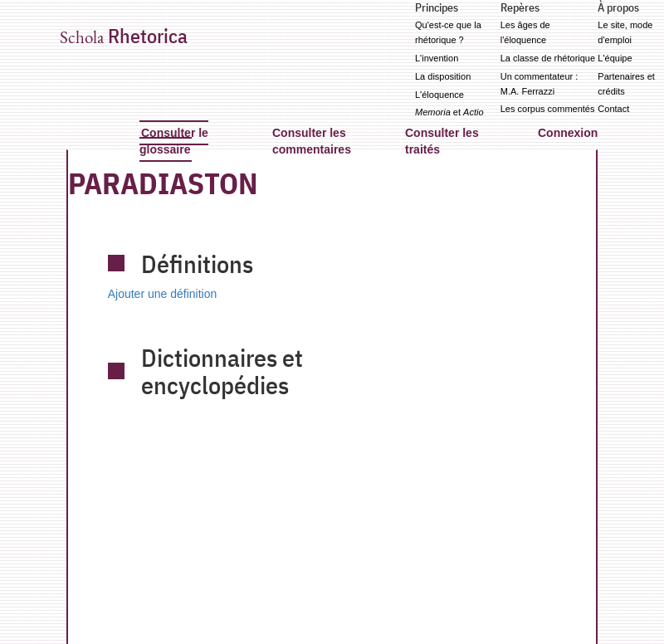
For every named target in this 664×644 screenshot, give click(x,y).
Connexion (568, 133)
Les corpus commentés (548, 109)
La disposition (443, 76)
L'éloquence (439, 95)
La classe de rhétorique (548, 58)
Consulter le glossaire (174, 141)
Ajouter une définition (163, 294)
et (449, 112)
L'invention (437, 58)
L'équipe (615, 58)
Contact (613, 109)
